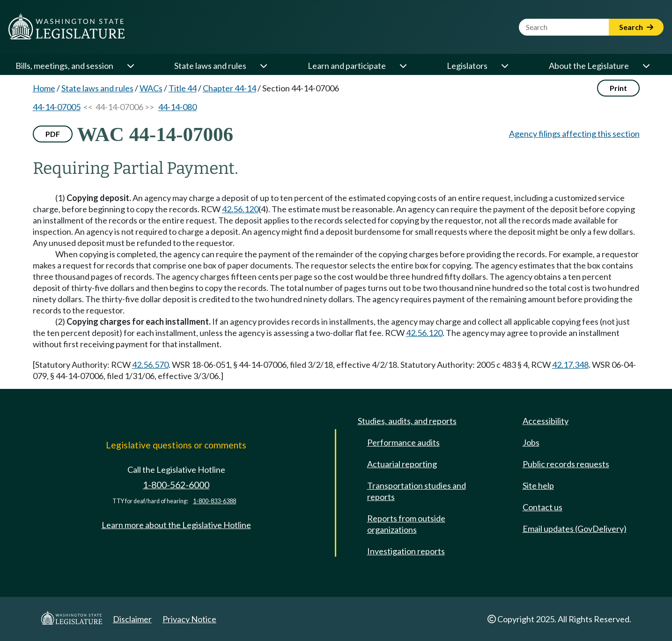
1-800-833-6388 (214, 501)
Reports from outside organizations (406, 524)
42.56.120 (240, 209)
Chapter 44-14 (229, 88)
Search (636, 27)
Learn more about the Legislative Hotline (176, 525)
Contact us (543, 507)
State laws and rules (210, 66)
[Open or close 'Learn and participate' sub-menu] (403, 66)
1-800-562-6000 (176, 485)
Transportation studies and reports (417, 491)
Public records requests (566, 464)
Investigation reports (406, 551)
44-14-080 (177, 107)
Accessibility (546, 421)
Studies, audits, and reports (407, 421)
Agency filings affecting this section (574, 134)
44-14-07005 (57, 107)
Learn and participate (347, 66)
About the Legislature (589, 66)
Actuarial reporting (402, 464)
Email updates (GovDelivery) (575, 529)
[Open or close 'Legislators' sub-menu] (504, 66)
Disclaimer (132, 619)
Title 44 (183, 88)
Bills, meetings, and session (64, 66)
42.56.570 (150, 365)
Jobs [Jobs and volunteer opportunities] (531, 442)
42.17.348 (570, 365)
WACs (151, 88)
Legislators (467, 66)
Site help (538, 485)
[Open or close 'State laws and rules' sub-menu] (263, 66)
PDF (53, 134)
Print (618, 88)
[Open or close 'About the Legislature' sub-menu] (646, 66)
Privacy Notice (189, 619)
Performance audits (403, 442)
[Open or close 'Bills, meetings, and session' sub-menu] (130, 66)
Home (44, 88)
